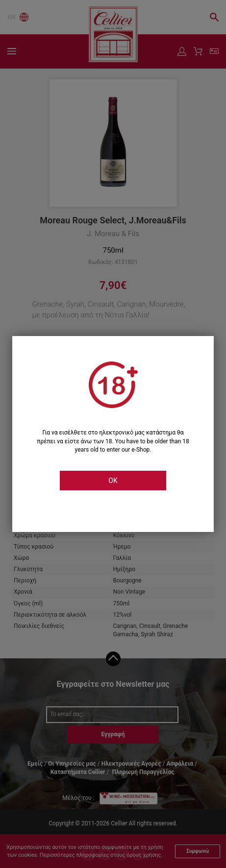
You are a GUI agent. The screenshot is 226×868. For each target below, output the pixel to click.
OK (113, 481)
